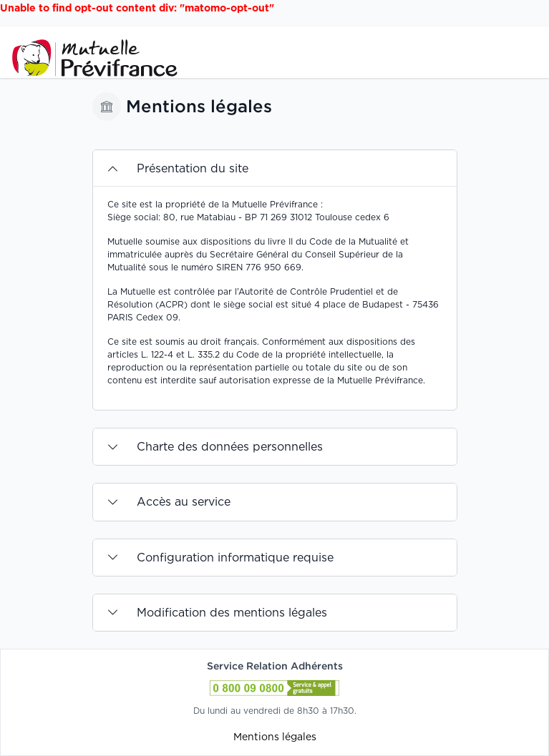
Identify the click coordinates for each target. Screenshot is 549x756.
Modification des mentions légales (232, 612)
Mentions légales (275, 736)
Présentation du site (193, 168)
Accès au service (184, 501)
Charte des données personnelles (230, 446)
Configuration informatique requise (235, 557)
